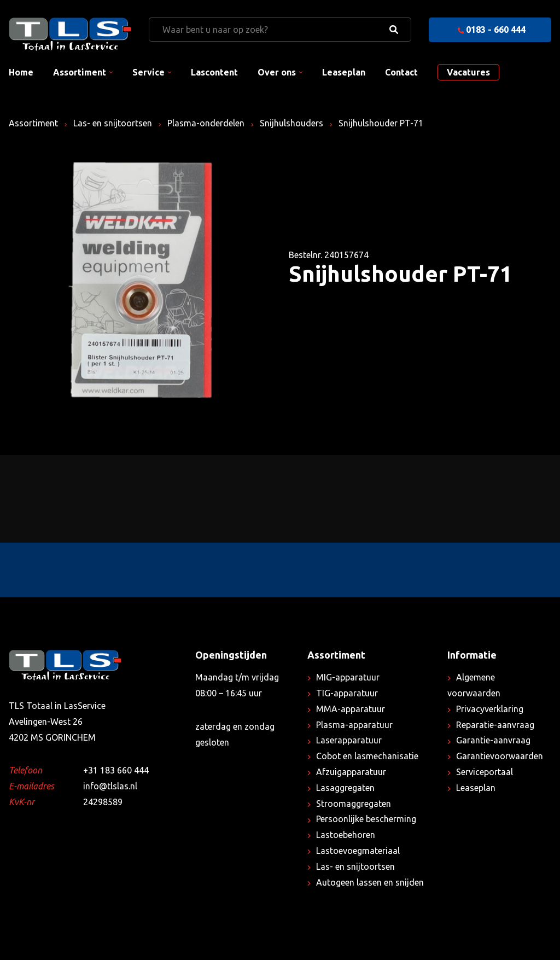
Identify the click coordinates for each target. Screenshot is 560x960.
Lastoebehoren (346, 835)
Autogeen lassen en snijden (370, 882)
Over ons (277, 72)
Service (148, 72)
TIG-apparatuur (347, 693)
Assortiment (80, 72)
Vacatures (468, 72)
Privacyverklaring (490, 709)
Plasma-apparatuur (354, 725)
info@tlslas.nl (110, 786)
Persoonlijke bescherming (366, 819)
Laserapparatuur (349, 740)
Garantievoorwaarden (500, 756)
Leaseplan (344, 72)
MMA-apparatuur (351, 709)
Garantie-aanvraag (493, 740)
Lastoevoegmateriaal (358, 851)
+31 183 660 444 (116, 770)
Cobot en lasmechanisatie (367, 756)
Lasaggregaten (345, 788)
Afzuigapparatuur (351, 772)
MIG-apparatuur (348, 677)
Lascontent (214, 72)
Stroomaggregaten (354, 804)
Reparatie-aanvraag (495, 725)
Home (21, 72)
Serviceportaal (485, 772)
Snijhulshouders (291, 123)
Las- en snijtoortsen (113, 123)
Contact (401, 72)
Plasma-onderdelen (206, 123)
